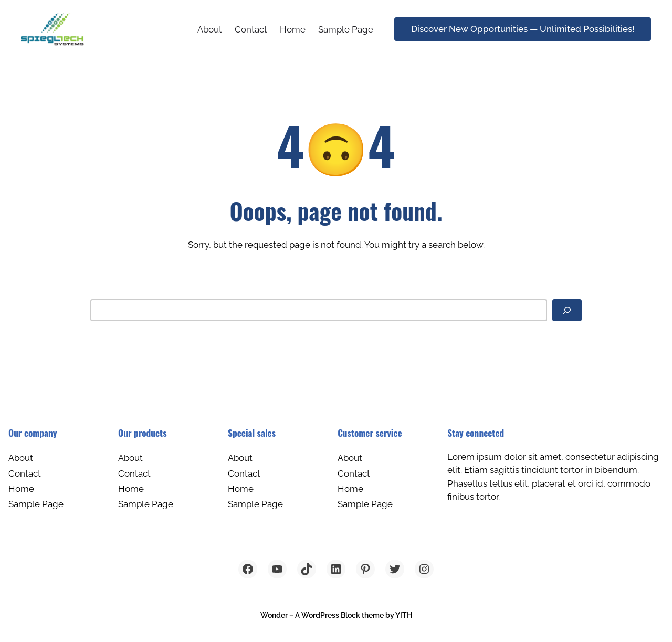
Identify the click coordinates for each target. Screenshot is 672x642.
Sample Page (346, 29)
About (210, 29)
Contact (251, 29)
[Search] (567, 310)
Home (293, 29)
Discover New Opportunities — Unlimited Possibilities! (523, 29)
